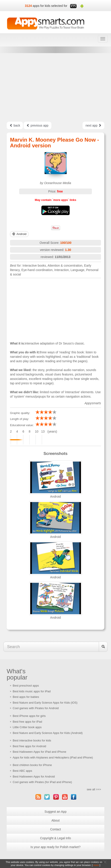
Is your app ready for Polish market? (55, 847)
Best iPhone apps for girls (29, 716)
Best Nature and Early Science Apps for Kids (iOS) (45, 703)
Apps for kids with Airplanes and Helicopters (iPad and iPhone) (53, 757)
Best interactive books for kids (32, 740)
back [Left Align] (15, 125)
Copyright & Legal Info (55, 838)
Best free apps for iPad (27, 722)
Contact (55, 829)
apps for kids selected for (50, 6)
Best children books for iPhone (32, 765)
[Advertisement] (55, 87)
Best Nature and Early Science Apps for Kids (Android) (48, 733)
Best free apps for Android (29, 746)
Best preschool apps (26, 686)
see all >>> (94, 789)
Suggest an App (55, 812)
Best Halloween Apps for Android (34, 777)
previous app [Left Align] (37, 125)
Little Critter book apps (27, 727)
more (96, 865)
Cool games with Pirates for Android (36, 708)
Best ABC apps (22, 771)
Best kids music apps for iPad (32, 691)
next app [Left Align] (93, 125)
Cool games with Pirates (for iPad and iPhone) (42, 782)
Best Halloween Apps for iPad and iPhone (39, 752)
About (55, 820)
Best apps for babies (26, 697)
